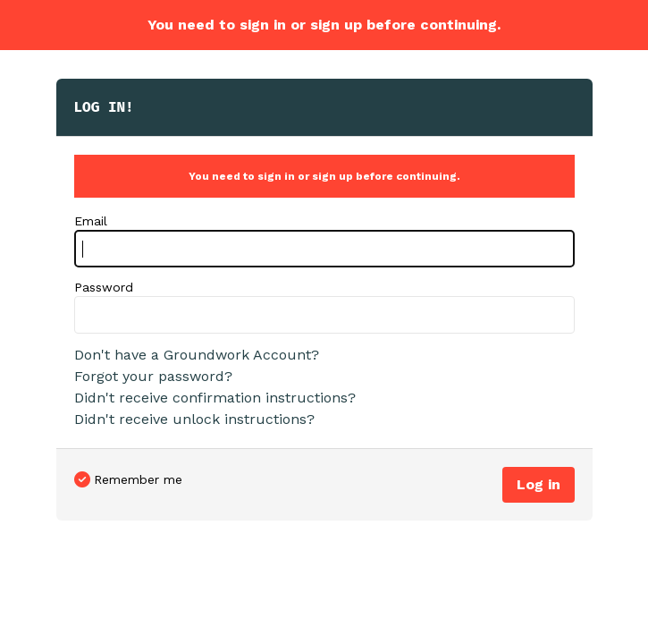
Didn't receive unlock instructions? (194, 419)
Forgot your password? (153, 376)
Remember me (138, 479)
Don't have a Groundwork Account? (197, 355)
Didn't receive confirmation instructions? (215, 398)
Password (104, 287)
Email (91, 221)
